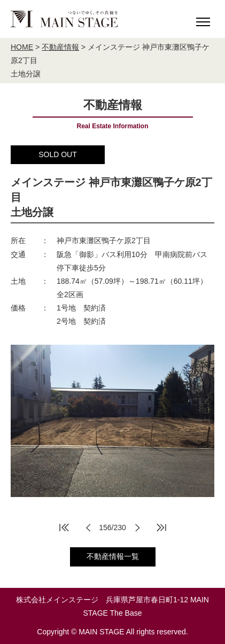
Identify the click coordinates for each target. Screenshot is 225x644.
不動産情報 (60, 47)
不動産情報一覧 (113, 556)
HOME (22, 47)
